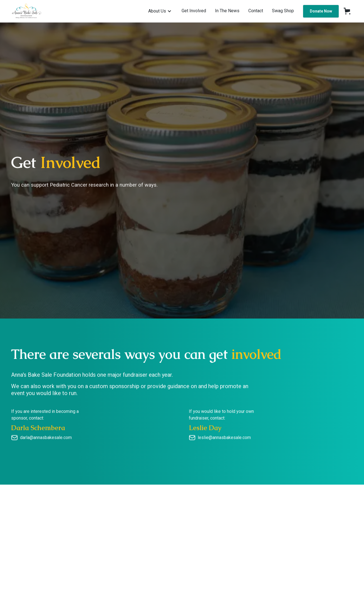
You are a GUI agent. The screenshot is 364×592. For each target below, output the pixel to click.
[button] (160, 11)
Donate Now (321, 11)
